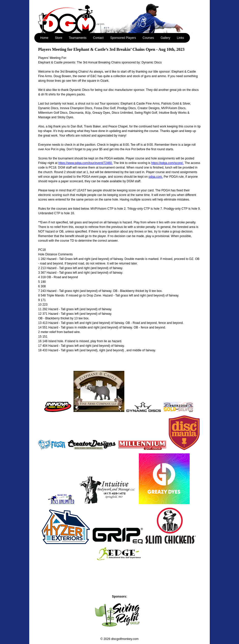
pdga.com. (156, 177)
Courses (148, 38)
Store (59, 38)
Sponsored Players (123, 38)
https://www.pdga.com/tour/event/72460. (85, 163)
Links (181, 38)
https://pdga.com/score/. (168, 163)
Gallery (166, 38)
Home (44, 38)
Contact (98, 38)
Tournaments (78, 38)
